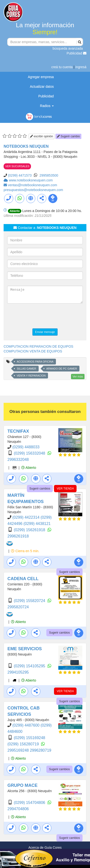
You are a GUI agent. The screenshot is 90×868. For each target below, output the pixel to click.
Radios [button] (47, 106)
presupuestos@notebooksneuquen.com (33, 190)
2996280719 (40, 750)
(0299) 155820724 (30, 601)
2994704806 (18, 809)
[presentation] (44, 317)
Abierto (29, 468)
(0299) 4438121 (37, 524)
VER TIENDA (65, 489)
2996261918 (18, 536)
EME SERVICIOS (25, 649)
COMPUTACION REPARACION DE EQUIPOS (38, 346)
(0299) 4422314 (26, 517)
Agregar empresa (41, 77)
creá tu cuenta (62, 67)
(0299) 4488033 (26, 447)
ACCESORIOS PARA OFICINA (35, 362)
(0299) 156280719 (24, 744)
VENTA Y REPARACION (31, 376)
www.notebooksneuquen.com (31, 180)
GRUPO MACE (22, 785)
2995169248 (19, 750)
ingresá (81, 67)
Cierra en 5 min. (25, 551)
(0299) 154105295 (30, 666)
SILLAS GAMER (27, 369)
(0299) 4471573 (20, 175)
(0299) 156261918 (30, 530)
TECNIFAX (18, 431)
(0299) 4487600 (26, 725)
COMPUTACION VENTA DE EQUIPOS (33, 351)
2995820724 (18, 607)
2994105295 (18, 672)
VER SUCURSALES (17, 166)
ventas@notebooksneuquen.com (33, 185)
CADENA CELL (23, 579)
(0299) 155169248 (29, 738)
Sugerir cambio (68, 136)
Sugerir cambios (40, 489)
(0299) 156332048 (30, 453)
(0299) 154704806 (30, 803)
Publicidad (77, 53)
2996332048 (18, 460)
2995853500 (49, 175)
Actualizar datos (42, 86)
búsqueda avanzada (68, 48)
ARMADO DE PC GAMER (62, 369)
